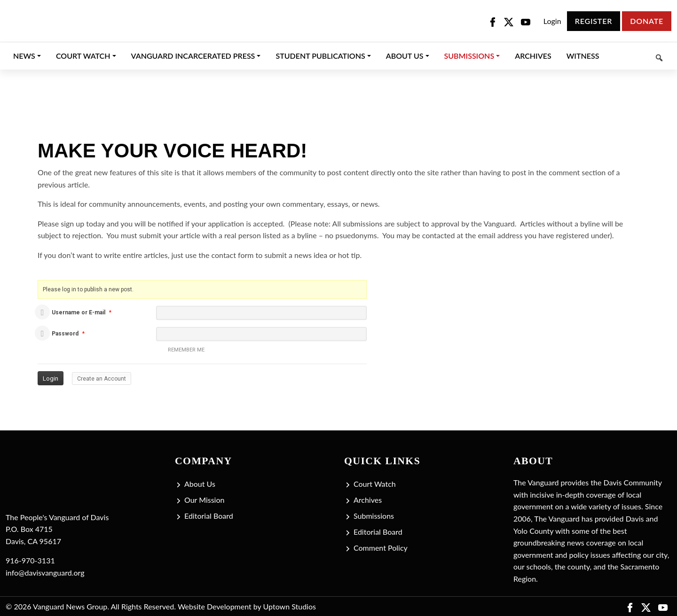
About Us (200, 484)
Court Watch (375, 484)
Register (594, 21)
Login (552, 21)
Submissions (374, 516)
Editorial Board (209, 516)
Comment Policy (381, 548)
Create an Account (102, 379)
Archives (368, 500)
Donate (647, 21)
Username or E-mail (79, 312)
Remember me (180, 351)
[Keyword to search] (639, 56)
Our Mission (204, 500)
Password (65, 334)
